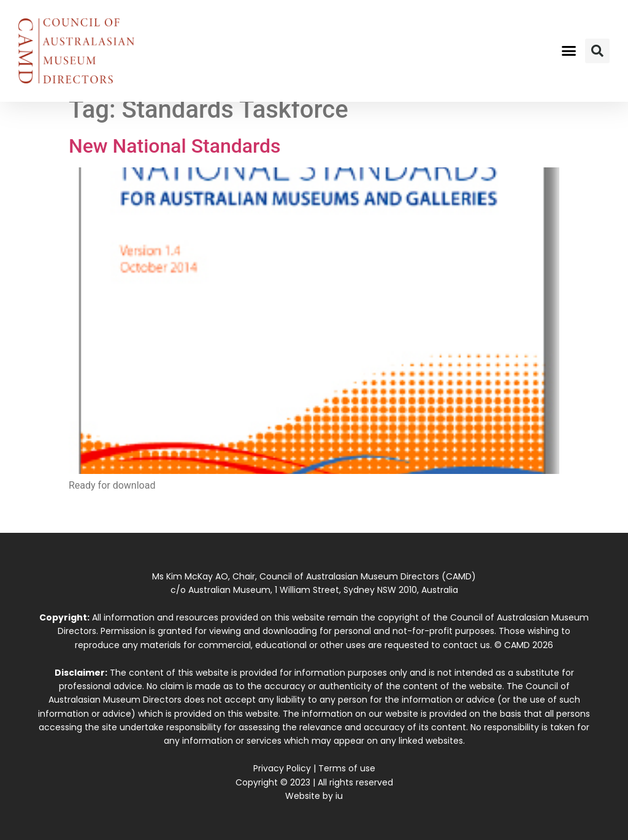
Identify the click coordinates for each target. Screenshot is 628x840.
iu (339, 796)
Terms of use (347, 768)
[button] (569, 51)
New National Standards (175, 146)
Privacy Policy (282, 768)
